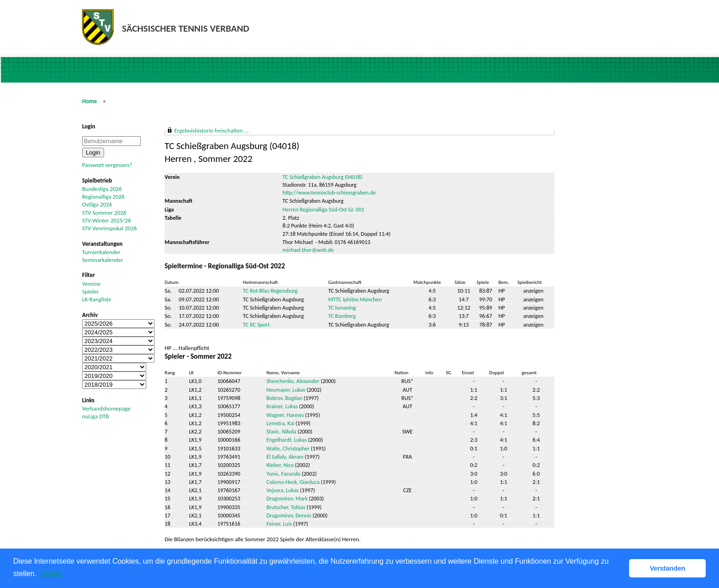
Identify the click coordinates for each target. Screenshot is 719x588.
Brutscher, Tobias (286, 507)
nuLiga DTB (95, 416)
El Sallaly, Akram (285, 457)
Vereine (91, 284)
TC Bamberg (342, 316)
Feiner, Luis (279, 524)
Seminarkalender (102, 260)
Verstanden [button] (668, 568)
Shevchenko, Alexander (293, 381)
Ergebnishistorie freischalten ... (211, 130)
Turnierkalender (101, 252)
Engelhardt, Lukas (287, 440)
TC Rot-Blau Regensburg (270, 291)
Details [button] (51, 574)
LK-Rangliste (97, 299)
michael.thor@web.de (308, 250)
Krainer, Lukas (282, 406)
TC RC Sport (256, 325)
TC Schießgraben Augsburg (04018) (322, 177)
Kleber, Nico (280, 465)
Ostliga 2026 (97, 204)
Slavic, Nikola (281, 431)
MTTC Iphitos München (355, 299)
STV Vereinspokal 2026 (109, 228)
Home (89, 101)
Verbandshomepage (106, 408)
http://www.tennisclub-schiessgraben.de (329, 192)
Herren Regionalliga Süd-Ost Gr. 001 (323, 209)
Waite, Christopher (288, 448)
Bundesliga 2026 (102, 189)
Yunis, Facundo (283, 474)
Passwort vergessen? (107, 165)
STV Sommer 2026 (104, 213)
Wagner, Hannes (285, 415)
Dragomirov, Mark (287, 498)
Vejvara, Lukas (282, 490)
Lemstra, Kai (280, 423)
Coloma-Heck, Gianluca (293, 482)
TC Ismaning (342, 308)
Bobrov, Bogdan (285, 398)
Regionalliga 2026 (103, 197)
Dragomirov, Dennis (289, 515)
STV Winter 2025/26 (107, 220)
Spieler (90, 291)
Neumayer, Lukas (286, 390)
